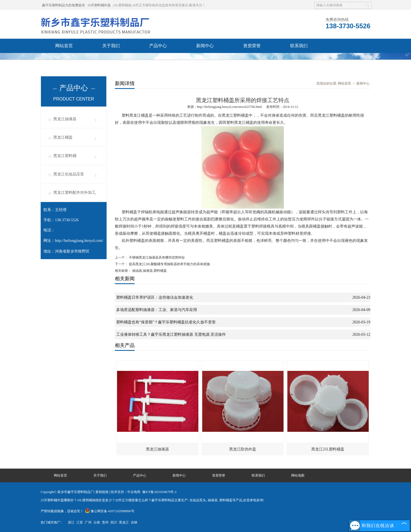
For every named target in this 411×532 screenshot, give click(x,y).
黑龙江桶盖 (63, 137)
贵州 (105, 522)
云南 (97, 522)
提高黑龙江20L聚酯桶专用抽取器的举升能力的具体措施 (169, 264)
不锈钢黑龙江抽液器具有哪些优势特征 (156, 257)
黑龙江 (124, 522)
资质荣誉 (252, 46)
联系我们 (299, 46)
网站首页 (64, 46)
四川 (114, 522)
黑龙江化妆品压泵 (69, 174)
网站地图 (298, 475)
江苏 (80, 522)
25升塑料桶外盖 (99, 5)
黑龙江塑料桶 (65, 156)
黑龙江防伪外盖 (243, 449)
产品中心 (158, 46)
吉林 (134, 522)
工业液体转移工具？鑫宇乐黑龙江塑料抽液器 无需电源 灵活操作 (171, 334)
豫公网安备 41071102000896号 (110, 511)
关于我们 (111, 46)
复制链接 (102, 492)
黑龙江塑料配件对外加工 (74, 193)
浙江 (71, 522)
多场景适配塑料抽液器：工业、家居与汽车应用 (157, 310)
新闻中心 (205, 46)
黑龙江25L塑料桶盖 (328, 449)
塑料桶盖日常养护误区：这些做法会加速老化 (155, 297)
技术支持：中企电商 (126, 492)
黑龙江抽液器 (65, 119)
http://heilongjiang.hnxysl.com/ (79, 241)
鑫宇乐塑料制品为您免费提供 (63, 5)
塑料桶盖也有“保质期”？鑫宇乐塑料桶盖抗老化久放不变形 (166, 322)
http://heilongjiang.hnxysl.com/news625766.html (229, 107)
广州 (88, 522)
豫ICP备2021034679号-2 (159, 492)
